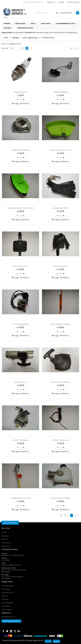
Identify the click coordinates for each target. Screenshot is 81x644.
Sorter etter (5, 48)
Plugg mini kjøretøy (21, 92)
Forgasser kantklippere (21, 440)
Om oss (4, 533)
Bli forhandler (6, 589)
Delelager (16, 38)
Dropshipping (6, 606)
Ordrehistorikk (6, 543)
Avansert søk (5, 546)
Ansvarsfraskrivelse (7, 603)
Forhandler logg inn (7, 586)
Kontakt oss (51, 2)
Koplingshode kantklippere (21, 150)
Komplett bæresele (60, 266)
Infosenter (5, 596)
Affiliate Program (7, 610)
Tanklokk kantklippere (60, 92)
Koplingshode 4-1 (21, 382)
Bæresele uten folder (60, 208)
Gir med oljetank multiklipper (61, 498)
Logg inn (61, 2)
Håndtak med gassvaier (61, 440)
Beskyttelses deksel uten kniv (60, 150)
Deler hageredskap (30, 38)
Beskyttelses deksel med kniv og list (21, 208)
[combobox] (47, 13)
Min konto (5, 539)
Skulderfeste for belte (21, 266)
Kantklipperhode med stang (21, 498)
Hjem (6, 38)
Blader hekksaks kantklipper (61, 324)
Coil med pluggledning (21, 324)
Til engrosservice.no (8, 593)
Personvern (5, 599)
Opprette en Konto (73, 2)
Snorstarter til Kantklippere (60, 382)
